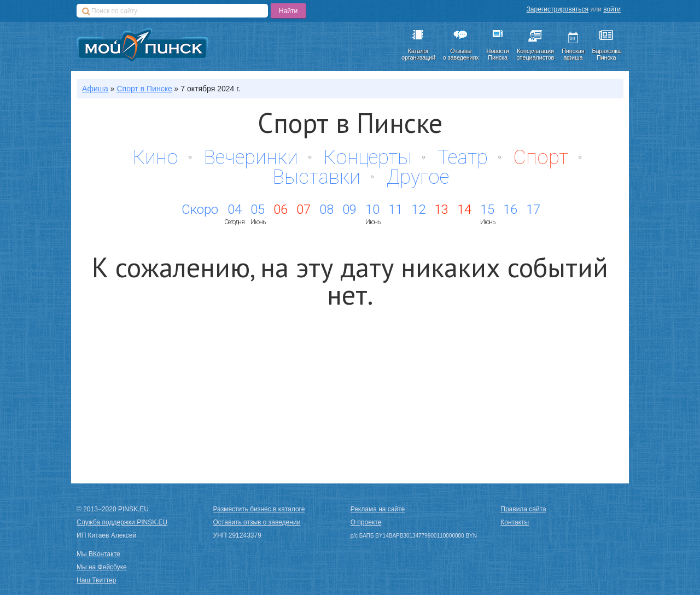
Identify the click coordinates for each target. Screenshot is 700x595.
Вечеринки (251, 157)
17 (533, 209)
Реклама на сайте (378, 509)
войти (612, 9)
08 (326, 209)
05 (258, 209)
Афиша (95, 89)
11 (395, 209)
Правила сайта (523, 509)
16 (510, 209)
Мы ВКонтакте (98, 554)
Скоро (200, 209)
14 (464, 209)
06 (281, 209)
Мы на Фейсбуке (102, 567)
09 (349, 209)
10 (372, 209)
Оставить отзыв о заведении (257, 522)
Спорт (541, 157)
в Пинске (144, 89)
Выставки (317, 177)
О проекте (366, 522)
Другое (418, 177)
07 (304, 209)
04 (235, 209)
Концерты (368, 157)
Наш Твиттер (96, 580)
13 (441, 209)
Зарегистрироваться (558, 9)
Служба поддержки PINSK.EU (122, 522)
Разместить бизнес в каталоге (259, 509)
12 (418, 209)
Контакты (515, 522)
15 (487, 209)
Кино (156, 157)
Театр (463, 157)
